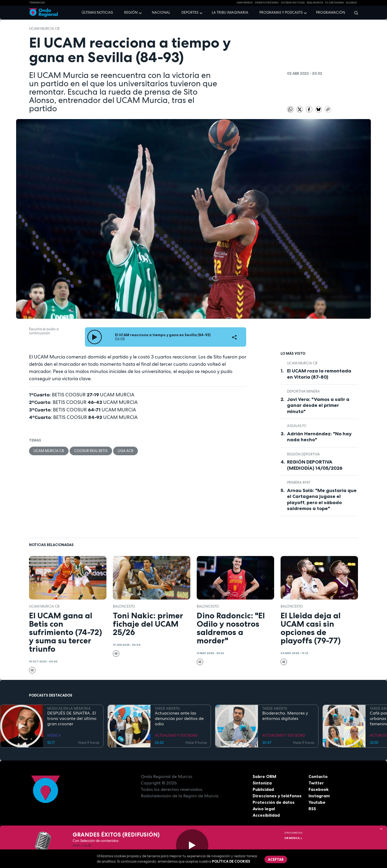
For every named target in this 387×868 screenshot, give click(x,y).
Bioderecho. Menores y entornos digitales (285, 716)
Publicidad (263, 789)
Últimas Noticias (293, 3)
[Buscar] (354, 13)
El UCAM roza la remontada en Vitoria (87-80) (319, 374)
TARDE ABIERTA (167, 709)
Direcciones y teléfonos (277, 796)
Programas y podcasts (281, 12)
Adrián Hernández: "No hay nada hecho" (319, 437)
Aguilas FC (297, 426)
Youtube (317, 802)
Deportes (190, 12)
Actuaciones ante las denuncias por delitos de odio (179, 719)
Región (131, 12)
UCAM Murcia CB (44, 29)
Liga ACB (126, 451)
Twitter (316, 783)
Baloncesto (124, 606)
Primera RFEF (299, 483)
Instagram (319, 796)
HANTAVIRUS (245, 3)
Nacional (161, 12)
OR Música (293, 838)
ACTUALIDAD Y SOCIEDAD (176, 735)
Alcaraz (351, 3)
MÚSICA (54, 735)
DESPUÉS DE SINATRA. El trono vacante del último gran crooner (72, 719)
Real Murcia (315, 3)
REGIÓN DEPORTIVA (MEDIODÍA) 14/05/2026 (315, 465)
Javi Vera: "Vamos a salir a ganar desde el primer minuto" (318, 405)
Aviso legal (264, 809)
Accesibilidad (266, 815)
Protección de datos (274, 802)
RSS (312, 809)
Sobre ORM (264, 776)
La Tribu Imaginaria (230, 12)
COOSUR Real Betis (91, 451)
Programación (331, 12)
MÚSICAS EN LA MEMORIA (69, 709)
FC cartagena (334, 3)
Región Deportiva (303, 454)
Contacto (318, 776)
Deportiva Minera (303, 391)
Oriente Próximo (267, 3)
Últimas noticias (97, 12)
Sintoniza (262, 783)
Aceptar (276, 859)
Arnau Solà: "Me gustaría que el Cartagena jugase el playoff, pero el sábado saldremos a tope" (322, 500)
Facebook (319, 789)
